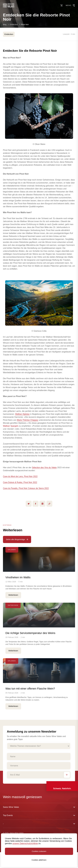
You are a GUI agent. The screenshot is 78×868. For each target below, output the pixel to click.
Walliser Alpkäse (22, 414)
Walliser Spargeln (11, 426)
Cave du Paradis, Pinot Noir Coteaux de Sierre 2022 (26, 488)
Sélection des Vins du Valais (44, 468)
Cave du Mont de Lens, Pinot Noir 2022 (20, 476)
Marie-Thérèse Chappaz (28, 420)
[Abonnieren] (67, 775)
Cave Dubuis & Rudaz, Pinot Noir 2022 (20, 482)
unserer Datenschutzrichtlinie (25, 843)
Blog (5, 24)
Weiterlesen (13, 595)
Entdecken (14, 24)
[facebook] (36, 504)
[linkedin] (42, 504)
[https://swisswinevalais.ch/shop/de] (62, 5)
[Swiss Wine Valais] (9, 5)
